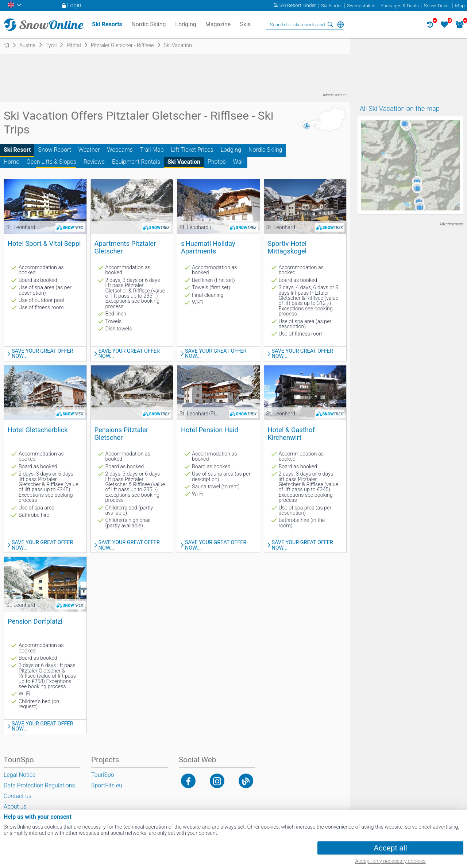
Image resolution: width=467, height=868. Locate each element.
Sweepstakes (361, 6)
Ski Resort (17, 150)
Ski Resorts (107, 24)
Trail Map (152, 150)
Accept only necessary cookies (390, 861)
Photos (217, 162)
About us (15, 807)
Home (11, 162)
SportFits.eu (107, 785)
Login (74, 5)
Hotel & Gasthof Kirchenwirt (291, 434)
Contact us (18, 796)
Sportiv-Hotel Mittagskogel (287, 247)
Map (460, 6)
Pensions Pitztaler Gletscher (121, 434)
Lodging (231, 150)
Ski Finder (332, 6)
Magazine (218, 24)
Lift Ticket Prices (192, 150)
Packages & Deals (400, 6)
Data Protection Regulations (39, 785)
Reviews (94, 162)
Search (330, 24)
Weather (89, 150)
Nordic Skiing (265, 150)
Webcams (120, 150)
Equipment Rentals (136, 162)
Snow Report (54, 150)
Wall (239, 162)
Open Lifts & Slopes (51, 162)
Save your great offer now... (42, 354)
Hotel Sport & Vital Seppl (44, 243)
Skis (246, 24)
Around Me (340, 24)
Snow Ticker (437, 6)
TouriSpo (103, 775)
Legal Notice (20, 775)
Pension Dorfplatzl (35, 621)
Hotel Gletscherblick (38, 430)
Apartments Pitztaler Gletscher (125, 247)
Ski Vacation (184, 162)
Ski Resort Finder (298, 6)
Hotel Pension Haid (210, 430)
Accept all (390, 848)
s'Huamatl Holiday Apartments (208, 247)
